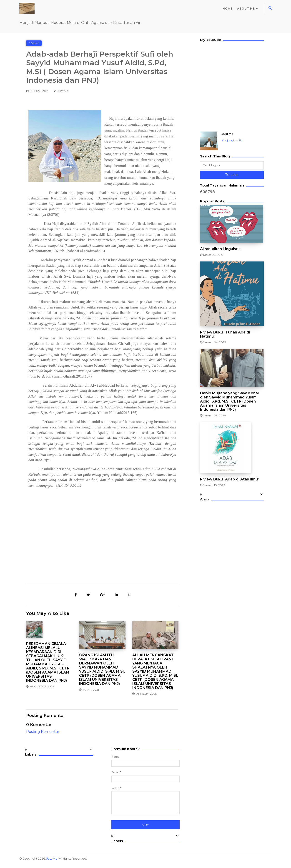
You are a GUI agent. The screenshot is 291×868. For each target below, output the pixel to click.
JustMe (228, 134)
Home (228, 9)
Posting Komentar (43, 732)
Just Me (52, 858)
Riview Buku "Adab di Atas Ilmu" (230, 479)
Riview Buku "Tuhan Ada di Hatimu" (225, 334)
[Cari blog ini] (232, 165)
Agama (34, 43)
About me (246, 9)
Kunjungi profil (232, 140)
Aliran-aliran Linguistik (220, 249)
